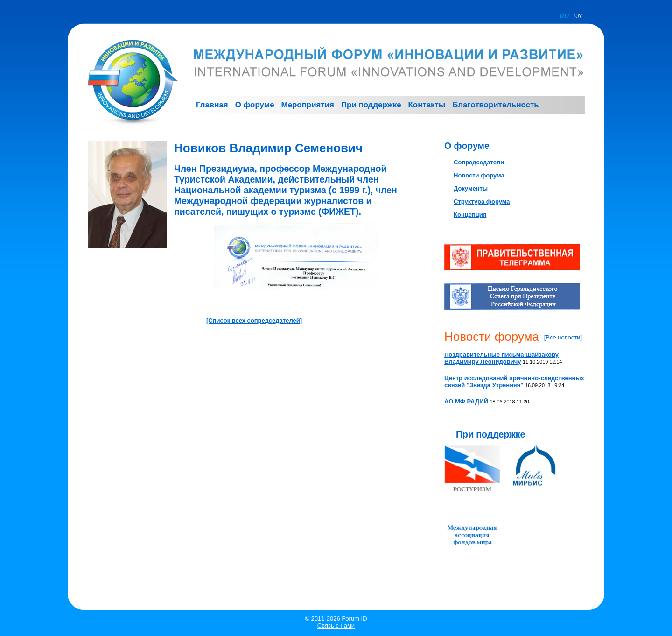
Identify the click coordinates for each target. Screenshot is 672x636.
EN (578, 16)
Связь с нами (336, 625)
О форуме (467, 146)
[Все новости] (563, 337)
